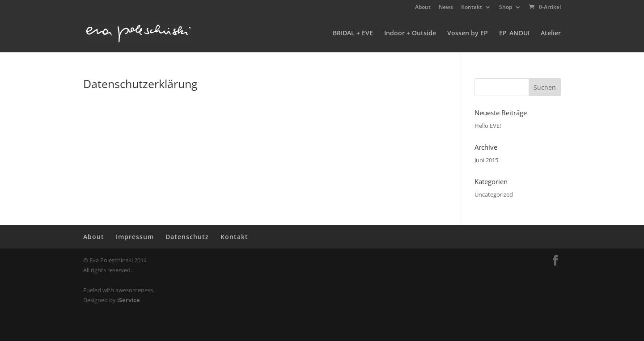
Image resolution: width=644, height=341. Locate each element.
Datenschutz (187, 237)
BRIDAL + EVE (353, 34)
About (423, 8)
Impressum (135, 237)
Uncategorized (494, 194)
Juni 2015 (486, 160)
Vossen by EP (468, 34)
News (446, 8)
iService (129, 300)
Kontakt (472, 8)
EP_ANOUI (514, 34)
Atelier (551, 34)
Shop (506, 8)
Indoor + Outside (410, 34)
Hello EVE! (488, 126)
